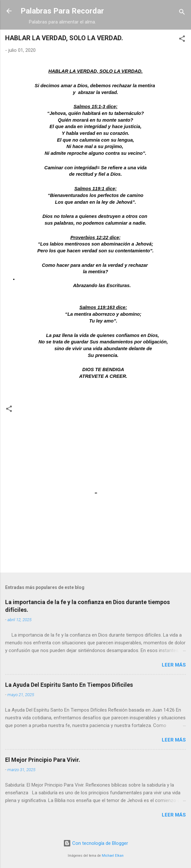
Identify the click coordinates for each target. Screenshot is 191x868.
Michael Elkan (113, 856)
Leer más (174, 665)
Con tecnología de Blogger (96, 843)
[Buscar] (182, 13)
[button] (182, 40)
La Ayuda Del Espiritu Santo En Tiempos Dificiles (69, 685)
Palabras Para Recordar (62, 11)
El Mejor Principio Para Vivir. (43, 760)
